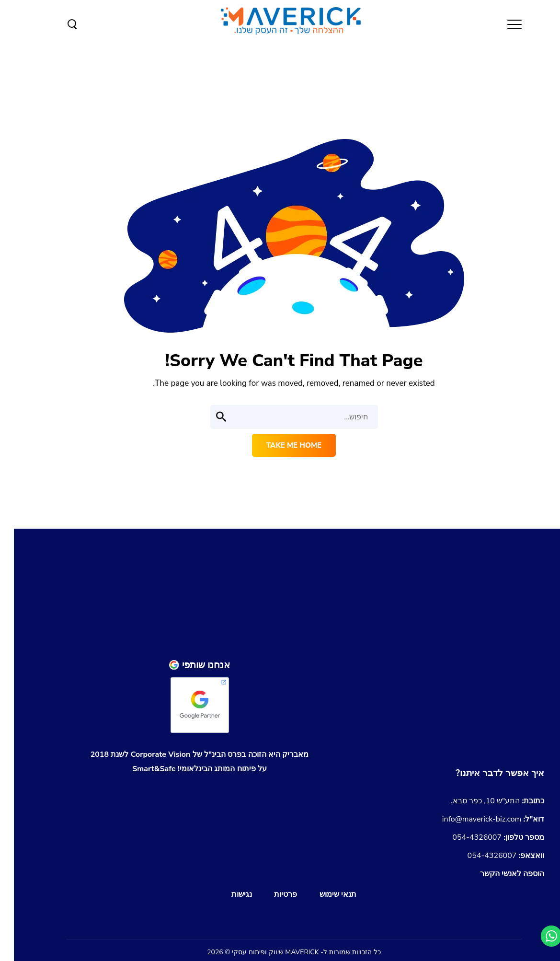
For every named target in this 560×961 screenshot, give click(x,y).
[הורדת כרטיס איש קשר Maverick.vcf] (498, 874)
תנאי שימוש (324, 894)
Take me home (280, 445)
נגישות (228, 894)
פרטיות (272, 894)
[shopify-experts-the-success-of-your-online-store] (421, 686)
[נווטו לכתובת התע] (484, 801)
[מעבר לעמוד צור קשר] (486, 773)
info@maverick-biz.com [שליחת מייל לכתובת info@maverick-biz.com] (480, 819)
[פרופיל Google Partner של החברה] (186, 665)
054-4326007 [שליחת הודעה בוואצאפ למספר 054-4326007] (492, 856)
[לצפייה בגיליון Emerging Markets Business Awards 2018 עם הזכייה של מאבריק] (186, 800)
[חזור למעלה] (421, 627)
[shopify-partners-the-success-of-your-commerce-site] (421, 730)
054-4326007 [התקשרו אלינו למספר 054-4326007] (484, 837)
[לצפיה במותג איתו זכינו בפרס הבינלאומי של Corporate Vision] (186, 762)
